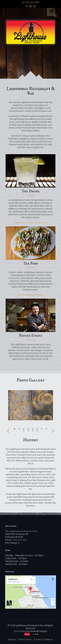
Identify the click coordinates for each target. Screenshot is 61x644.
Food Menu (23, 295)
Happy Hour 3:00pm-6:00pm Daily (31, 223)
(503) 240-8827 (32, 2)
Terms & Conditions (43, 640)
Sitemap (12, 640)
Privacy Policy (25, 640)
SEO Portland (20, 631)
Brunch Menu (37, 295)
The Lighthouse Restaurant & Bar (21, 531)
